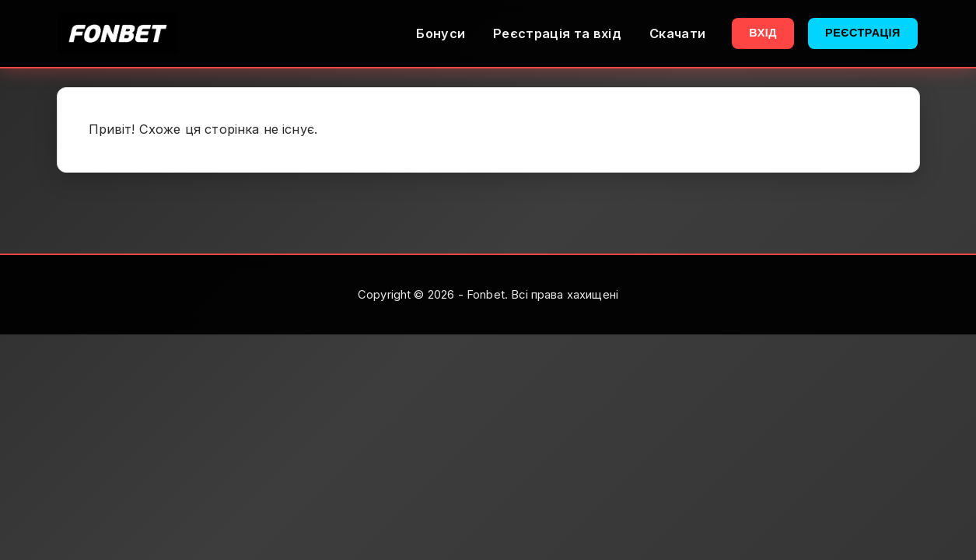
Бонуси (441, 33)
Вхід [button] (763, 33)
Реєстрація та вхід (557, 33)
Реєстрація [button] (863, 33)
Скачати (677, 33)
